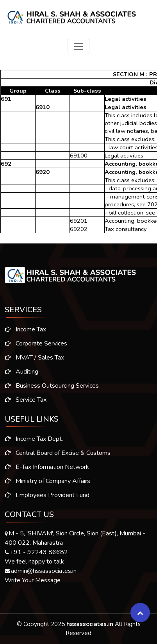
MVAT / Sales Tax (32, 358)
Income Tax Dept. (34, 441)
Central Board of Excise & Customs (58, 455)
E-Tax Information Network (47, 469)
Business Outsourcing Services (49, 386)
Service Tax (23, 400)
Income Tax (23, 329)
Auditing (19, 372)
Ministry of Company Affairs (47, 483)
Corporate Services (34, 343)
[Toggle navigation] (78, 47)
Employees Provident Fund (47, 497)
